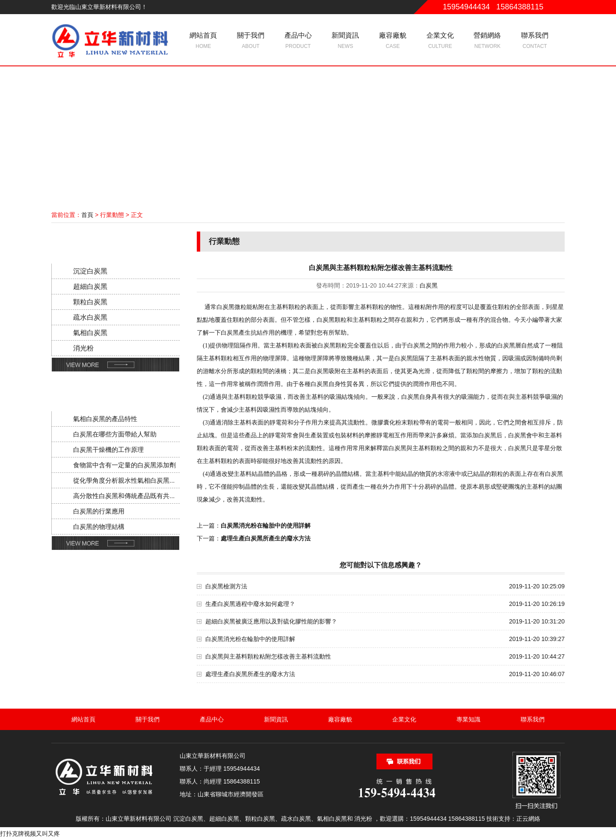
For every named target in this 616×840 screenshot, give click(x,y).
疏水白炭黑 (90, 317)
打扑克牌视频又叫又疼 (30, 834)
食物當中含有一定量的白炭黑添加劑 (124, 465)
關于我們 (251, 41)
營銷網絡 (487, 41)
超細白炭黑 (90, 286)
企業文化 (440, 41)
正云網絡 (528, 819)
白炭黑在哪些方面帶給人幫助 (115, 434)
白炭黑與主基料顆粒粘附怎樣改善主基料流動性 (268, 656)
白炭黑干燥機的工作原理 (108, 450)
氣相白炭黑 (90, 333)
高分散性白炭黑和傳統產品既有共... (124, 496)
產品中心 (298, 41)
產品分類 (113, 242)
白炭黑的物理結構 (99, 527)
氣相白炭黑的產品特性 (105, 419)
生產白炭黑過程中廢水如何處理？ (250, 604)
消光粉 (83, 348)
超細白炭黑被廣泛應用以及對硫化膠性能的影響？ (271, 621)
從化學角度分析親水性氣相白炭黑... (124, 480)
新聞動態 (113, 389)
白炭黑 (429, 285)
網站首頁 (203, 41)
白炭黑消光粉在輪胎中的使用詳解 (250, 639)
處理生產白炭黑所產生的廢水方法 (250, 674)
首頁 (87, 215)
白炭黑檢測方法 (226, 586)
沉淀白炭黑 (90, 271)
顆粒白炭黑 (90, 302)
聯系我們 (535, 41)
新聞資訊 (345, 41)
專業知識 (468, 719)
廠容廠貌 (393, 41)
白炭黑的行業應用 (99, 511)
